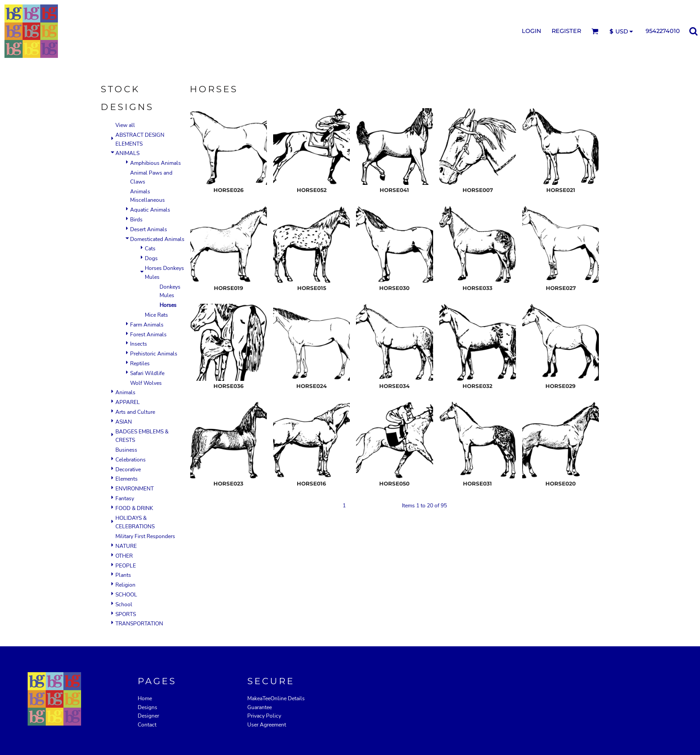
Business (126, 450)
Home (145, 698)
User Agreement (267, 725)
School (124, 604)
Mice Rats (156, 315)
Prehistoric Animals (154, 354)
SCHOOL (126, 595)
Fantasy (125, 498)
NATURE (126, 546)
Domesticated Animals (157, 239)
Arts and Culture (135, 412)
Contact (147, 725)
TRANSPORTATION (139, 624)
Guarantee (260, 707)
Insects (139, 344)
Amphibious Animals (156, 163)
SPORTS (126, 614)
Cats (150, 249)
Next (390, 506)
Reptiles (140, 363)
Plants (123, 575)
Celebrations (131, 460)
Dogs (151, 258)
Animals (125, 392)
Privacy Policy (264, 716)
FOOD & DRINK (134, 508)
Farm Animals (147, 325)
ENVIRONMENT (135, 489)
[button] (595, 31)
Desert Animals (149, 229)
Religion (125, 585)
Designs (147, 707)
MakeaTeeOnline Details (276, 698)
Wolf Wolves (146, 383)
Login (532, 31)
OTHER (124, 556)
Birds (136, 220)
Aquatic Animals (150, 210)
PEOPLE (126, 566)
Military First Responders (145, 536)
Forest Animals (148, 335)
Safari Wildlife (147, 373)
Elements (127, 479)
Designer (148, 716)
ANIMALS (127, 153)
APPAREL (128, 402)
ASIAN (124, 422)
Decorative (128, 469)
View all (125, 125)
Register (566, 31)
